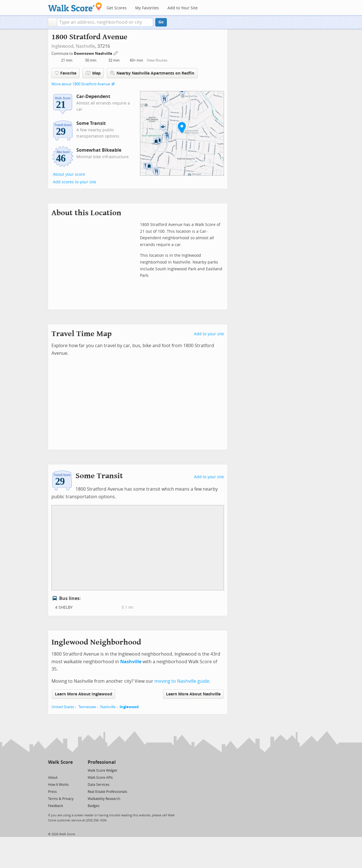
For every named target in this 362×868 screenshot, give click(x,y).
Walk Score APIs (100, 778)
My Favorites (147, 8)
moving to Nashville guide (182, 681)
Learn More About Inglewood (84, 694)
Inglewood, (63, 46)
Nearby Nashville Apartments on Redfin (152, 73)
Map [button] (93, 73)
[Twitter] (51, 770)
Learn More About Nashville (193, 694)
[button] (52, 22)
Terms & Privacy (61, 799)
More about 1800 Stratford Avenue (81, 84)
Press (52, 792)
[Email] (69, 770)
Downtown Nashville (93, 54)
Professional (102, 762)
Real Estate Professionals (107, 792)
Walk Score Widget (102, 771)
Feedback (56, 806)
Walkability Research (104, 799)
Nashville (85, 46)
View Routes (157, 60)
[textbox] (105, 22)
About (53, 778)
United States (63, 707)
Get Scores (117, 8)
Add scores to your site (75, 182)
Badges (94, 806)
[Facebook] (60, 770)
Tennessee (87, 707)
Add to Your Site (183, 8)
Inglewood (129, 707)
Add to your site (209, 334)
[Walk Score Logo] (75, 7)
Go (161, 22)
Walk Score (60, 762)
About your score (69, 174)
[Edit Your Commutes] (116, 53)
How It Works (58, 785)
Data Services (99, 785)
